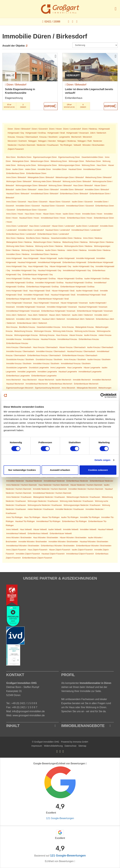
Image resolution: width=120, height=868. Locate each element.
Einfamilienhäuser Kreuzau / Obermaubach (80, 355)
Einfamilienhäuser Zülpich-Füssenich (37, 558)
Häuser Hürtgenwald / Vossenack (74, 303)
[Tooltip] (86, 764)
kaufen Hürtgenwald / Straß (87, 291)
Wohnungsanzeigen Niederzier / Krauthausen (82, 505)
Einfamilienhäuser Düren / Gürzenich (32, 210)
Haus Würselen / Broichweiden (46, 538)
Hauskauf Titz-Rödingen (25, 521)
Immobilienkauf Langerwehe (90, 372)
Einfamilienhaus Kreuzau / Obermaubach (44, 355)
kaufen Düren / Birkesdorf (26, 190)
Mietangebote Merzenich (87, 388)
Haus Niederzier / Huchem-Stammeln (54, 485)
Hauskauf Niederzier (34, 481)
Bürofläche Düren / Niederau (38, 238)
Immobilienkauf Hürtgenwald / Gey (77, 271)
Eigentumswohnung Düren (69, 157)
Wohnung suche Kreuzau (85, 331)
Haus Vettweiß (26, 529)
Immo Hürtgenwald (14, 258)
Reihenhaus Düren (93, 161)
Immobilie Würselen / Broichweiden (33, 542)
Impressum (37, 746)
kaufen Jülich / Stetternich (82, 315)
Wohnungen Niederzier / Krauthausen (43, 501)
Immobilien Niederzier (15, 481)
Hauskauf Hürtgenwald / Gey (50, 271)
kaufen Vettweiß (55, 529)
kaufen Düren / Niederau (55, 250)
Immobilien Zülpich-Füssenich (28, 554)
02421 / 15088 (52, 22)
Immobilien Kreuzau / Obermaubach (51, 351)
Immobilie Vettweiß (71, 529)
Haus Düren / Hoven (33, 214)
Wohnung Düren (88, 165)
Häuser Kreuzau (76, 335)
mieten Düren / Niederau (77, 250)
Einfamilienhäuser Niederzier (101, 481)
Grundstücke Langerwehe (17, 368)
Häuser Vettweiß (40, 529)
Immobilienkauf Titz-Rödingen (48, 521)
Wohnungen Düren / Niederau (101, 242)
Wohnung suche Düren (27, 165)
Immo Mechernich (14, 380)
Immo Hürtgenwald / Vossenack (19, 303)
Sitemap (82, 746)
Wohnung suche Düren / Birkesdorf (77, 181)
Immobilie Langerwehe (27, 372)
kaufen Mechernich (64, 380)
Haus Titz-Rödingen (32, 517)
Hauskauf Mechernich (15, 384)
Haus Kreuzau (62, 335)
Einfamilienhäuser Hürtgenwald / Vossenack (95, 311)
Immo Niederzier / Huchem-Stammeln (22, 485)
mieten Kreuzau (105, 335)
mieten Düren (30, 169)
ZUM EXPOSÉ (51, 106)
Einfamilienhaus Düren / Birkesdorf (74, 194)
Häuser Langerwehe (92, 368)
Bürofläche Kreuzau (27, 327)
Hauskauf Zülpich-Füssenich (53, 554)
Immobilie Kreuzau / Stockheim (19, 364)
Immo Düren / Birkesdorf (16, 177)
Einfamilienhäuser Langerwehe (44, 376)
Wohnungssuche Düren (47, 165)
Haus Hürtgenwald (31, 258)
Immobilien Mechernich (102, 380)
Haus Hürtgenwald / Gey (38, 266)
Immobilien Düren (60, 169)
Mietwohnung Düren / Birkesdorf (98, 177)
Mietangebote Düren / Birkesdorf (41, 177)
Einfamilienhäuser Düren (36, 173)
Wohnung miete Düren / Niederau (20, 246)
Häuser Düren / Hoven (52, 214)
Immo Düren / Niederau (93, 238)
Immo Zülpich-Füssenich (16, 550)
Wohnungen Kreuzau (43, 331)
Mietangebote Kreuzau (85, 327)
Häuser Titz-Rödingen (51, 517)
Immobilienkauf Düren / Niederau (44, 254)
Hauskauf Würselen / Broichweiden (94, 542)
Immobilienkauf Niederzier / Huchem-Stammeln (52, 493)
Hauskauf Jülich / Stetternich (53, 319)
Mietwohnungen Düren (40, 161)
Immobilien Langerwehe (47, 372)
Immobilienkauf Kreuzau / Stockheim (76, 364)
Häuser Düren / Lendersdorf (63, 226)
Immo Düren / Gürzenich (16, 202)
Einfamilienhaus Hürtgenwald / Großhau (43, 287)
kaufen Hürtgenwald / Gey (83, 266)
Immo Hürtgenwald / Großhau (18, 279)
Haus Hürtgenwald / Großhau (44, 279)
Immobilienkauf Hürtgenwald (49, 262)
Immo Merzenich (68, 388)
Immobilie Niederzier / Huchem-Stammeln (50, 489)
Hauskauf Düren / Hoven (29, 218)
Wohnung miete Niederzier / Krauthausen (77, 501)
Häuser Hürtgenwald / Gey (60, 266)
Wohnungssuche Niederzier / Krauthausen (45, 505)
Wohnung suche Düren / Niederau (49, 246)
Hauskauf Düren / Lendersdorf (58, 230)
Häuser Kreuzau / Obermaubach (72, 347)
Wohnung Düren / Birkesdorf (60, 186)
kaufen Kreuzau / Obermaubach (100, 347)
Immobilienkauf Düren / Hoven (53, 218)
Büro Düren (11, 157)
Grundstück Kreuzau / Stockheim (49, 360)
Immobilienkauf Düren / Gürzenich (80, 206)
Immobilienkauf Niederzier (54, 481)
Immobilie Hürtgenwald (85, 258)
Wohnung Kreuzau (47, 335)
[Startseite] (60, 9)
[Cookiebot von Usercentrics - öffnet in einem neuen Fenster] (103, 395)
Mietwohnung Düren (59, 161)
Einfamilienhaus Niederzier (77, 481)
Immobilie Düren (44, 169)
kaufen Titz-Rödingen (70, 517)
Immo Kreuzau (68, 327)
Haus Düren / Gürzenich (38, 202)
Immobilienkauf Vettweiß (16, 534)
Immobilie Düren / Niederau (99, 250)
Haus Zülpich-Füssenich (38, 550)
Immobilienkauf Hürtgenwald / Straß (91, 295)
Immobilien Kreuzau (31, 339)
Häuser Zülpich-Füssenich (60, 550)
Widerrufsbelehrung (53, 746)
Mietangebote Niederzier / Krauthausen (49, 497)
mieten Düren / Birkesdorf (48, 190)
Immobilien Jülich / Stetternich (28, 319)
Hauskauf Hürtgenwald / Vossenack (93, 307)
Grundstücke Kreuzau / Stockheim (20, 360)
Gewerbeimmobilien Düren (92, 157)
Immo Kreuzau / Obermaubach (19, 347)
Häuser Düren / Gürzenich (60, 202)
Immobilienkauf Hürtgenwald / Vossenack (23, 311)
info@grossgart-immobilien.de (28, 711)
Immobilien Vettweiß (88, 529)
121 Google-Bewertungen (60, 818)
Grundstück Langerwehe (39, 368)
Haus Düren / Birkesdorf (83, 186)
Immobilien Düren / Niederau (18, 254)
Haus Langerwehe (75, 368)
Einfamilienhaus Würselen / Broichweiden (58, 546)
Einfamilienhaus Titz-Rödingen (74, 521)
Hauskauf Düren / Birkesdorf (18, 194)
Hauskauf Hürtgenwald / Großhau (79, 283)
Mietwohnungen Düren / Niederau (47, 242)
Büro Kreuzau (12, 327)
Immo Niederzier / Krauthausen (19, 497)
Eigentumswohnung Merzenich (47, 388)
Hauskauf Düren (75, 169)
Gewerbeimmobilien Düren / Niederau (66, 238)
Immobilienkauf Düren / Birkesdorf (45, 194)
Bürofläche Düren (24, 157)
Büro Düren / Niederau (15, 238)
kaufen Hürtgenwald (66, 258)
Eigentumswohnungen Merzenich (20, 388)
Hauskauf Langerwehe (68, 372)
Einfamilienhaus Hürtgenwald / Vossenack (58, 311)
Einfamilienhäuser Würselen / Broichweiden (94, 546)
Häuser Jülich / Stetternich (60, 315)
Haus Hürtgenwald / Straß (40, 291)
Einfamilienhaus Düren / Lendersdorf (21, 234)
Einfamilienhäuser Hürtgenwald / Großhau (77, 287)
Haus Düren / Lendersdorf (40, 226)
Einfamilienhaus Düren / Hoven (80, 218)
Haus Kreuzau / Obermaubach (45, 347)
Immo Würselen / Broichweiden (19, 538)
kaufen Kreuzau (91, 335)
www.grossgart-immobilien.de (29, 715)
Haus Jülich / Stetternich (38, 315)
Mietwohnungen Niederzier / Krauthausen (83, 497)
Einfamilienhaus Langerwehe (18, 376)
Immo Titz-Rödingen (14, 517)
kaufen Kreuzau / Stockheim (99, 360)
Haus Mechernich (30, 380)
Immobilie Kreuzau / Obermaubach (20, 351)
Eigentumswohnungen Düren (45, 157)
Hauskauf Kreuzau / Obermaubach (81, 351)
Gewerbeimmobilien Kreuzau (48, 327)
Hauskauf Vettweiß (106, 529)
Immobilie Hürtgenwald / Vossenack (31, 307)
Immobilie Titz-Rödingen (90, 517)
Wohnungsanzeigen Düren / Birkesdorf (31, 186)
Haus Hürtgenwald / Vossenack (46, 303)
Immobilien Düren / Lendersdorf (31, 230)
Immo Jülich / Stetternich (16, 315)
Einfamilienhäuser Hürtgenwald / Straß (53, 299)
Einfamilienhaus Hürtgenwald (74, 262)
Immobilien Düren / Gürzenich (28, 206)
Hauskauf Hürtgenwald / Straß (63, 295)
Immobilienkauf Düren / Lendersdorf (86, 230)
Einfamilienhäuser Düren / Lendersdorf (53, 234)
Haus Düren (102, 165)
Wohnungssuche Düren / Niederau (78, 246)
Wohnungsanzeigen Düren (69, 165)
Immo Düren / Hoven (15, 214)
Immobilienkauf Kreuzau (67, 339)
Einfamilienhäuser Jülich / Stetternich (32, 323)
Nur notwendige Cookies (22, 470)
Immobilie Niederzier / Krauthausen (70, 509)
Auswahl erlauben (60, 470)
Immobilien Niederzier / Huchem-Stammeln (86, 489)
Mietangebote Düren (21, 161)
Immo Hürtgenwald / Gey (16, 266)
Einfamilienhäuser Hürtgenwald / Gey (38, 275)
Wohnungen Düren (76, 161)
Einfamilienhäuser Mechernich (86, 384)
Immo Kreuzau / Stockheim (75, 360)
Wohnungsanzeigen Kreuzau (26, 335)
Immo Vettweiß (12, 529)
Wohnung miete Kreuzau (63, 331)
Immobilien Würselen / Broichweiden (63, 542)
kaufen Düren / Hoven (72, 214)
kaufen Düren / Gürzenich (82, 202)
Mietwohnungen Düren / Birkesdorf (70, 177)
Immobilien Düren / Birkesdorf (97, 190)
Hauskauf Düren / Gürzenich (53, 206)
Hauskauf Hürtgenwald (27, 262)
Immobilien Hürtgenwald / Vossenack (62, 307)
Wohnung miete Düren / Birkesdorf (47, 181)
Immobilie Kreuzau (14, 339)
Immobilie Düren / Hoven (92, 214)
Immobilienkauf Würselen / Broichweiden (23, 546)
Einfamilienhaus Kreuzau (89, 339)
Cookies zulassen (98, 470)
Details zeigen (102, 460)
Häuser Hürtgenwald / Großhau (70, 279)
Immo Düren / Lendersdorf (17, 226)
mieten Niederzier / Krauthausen (41, 509)
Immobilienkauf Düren (92, 169)
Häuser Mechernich (46, 380)
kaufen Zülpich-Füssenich (82, 550)
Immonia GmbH (81, 742)
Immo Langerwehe (58, 368)
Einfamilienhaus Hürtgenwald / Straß (21, 299)
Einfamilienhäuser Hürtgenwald (100, 262)
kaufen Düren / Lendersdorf (87, 226)
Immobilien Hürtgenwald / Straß (36, 295)
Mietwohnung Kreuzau (23, 331)
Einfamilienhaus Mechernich (61, 384)
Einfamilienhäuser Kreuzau (17, 343)
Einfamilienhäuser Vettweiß (61, 534)
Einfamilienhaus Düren (15, 173)
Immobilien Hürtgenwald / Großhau (49, 283)
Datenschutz (70, 746)
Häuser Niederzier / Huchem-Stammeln (86, 485)
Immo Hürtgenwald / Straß (17, 291)
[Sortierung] (95, 45)
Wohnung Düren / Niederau (32, 250)
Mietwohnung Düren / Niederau (75, 242)
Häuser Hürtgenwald (48, 258)
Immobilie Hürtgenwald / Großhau (20, 283)
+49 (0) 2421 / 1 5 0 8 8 (24, 703)
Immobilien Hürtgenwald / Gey (24, 271)
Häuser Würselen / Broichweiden (73, 538)
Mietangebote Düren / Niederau (19, 242)
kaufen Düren (18, 169)
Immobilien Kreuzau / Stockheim (46, 364)
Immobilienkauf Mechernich (37, 384)
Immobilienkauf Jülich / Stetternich (81, 319)
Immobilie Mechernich (82, 380)
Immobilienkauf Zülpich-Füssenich (80, 554)
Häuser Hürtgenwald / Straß (63, 291)
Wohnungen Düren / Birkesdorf (19, 181)
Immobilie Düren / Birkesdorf (72, 190)
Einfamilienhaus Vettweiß (38, 534)
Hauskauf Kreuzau (48, 339)
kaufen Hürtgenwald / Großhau (97, 279)
